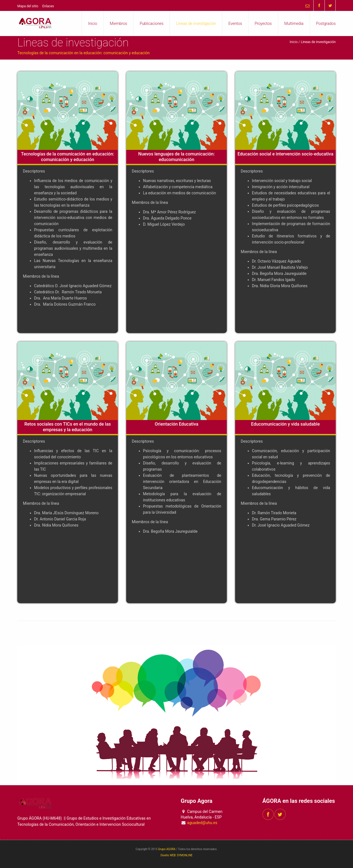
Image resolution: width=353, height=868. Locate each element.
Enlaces (48, 6)
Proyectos (263, 23)
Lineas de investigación (196, 23)
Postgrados (326, 23)
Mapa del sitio (28, 6)
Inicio (93, 23)
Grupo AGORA (167, 849)
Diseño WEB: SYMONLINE (176, 855)
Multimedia (294, 23)
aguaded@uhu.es (202, 823)
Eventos (235, 23)
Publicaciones (152, 23)
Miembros (118, 23)
